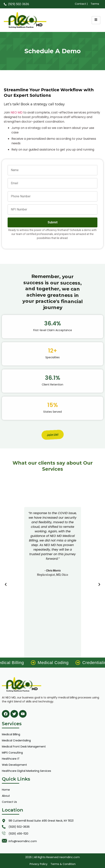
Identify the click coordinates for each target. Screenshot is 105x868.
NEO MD (17, 112)
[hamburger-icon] (96, 20)
